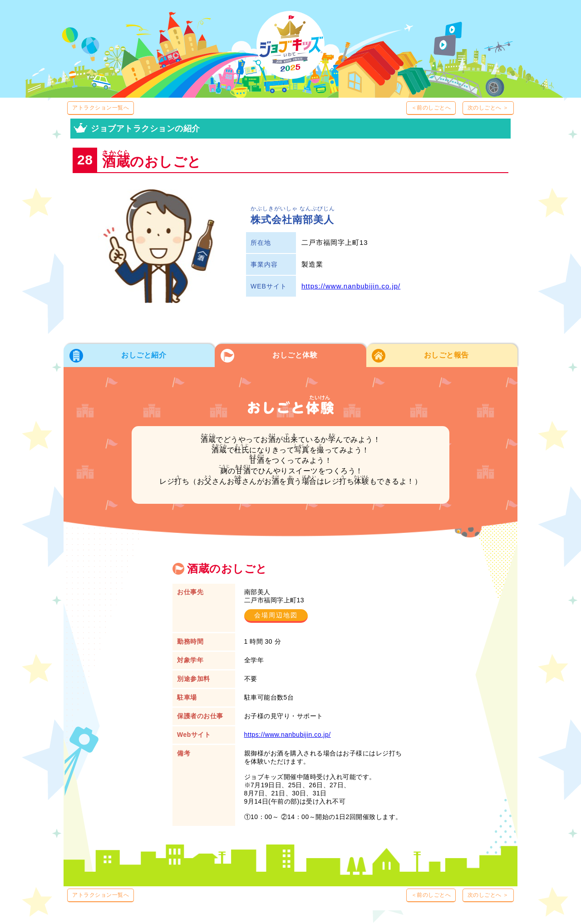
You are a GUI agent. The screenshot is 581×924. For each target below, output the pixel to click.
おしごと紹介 (144, 355)
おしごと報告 (446, 355)
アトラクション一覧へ (101, 108)
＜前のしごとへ (431, 108)
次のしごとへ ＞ (488, 108)
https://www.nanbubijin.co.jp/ (351, 286)
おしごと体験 (295, 355)
